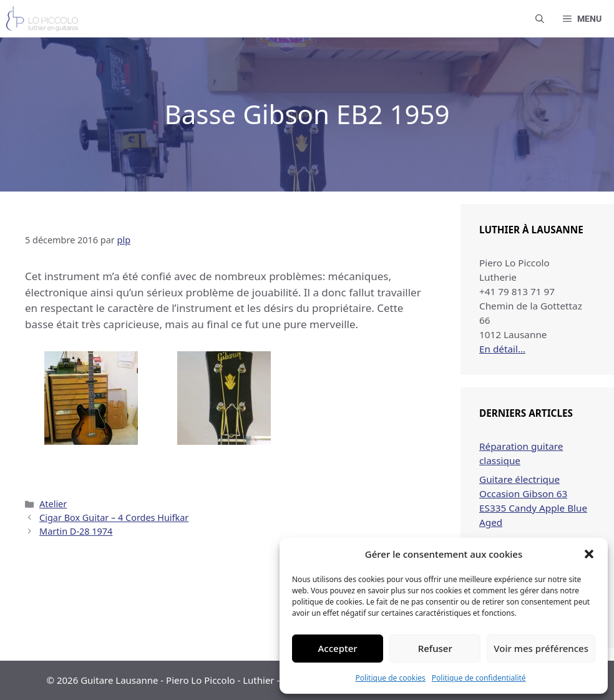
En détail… (502, 349)
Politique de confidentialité (479, 678)
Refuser (435, 648)
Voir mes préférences (541, 648)
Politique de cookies (390, 678)
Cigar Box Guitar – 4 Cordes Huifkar (114, 518)
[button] (589, 554)
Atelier (53, 504)
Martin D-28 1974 (76, 531)
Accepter (338, 648)
